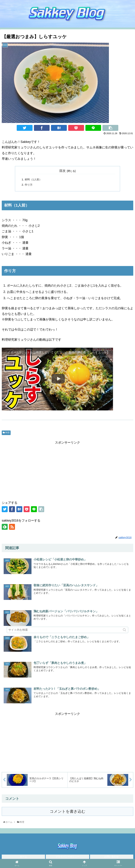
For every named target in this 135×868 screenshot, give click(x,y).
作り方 (29, 185)
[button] (125, 630)
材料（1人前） (34, 180)
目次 (62, 171)
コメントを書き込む (68, 813)
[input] (67, 630)
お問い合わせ (112, 858)
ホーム (23, 858)
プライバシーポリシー (67, 858)
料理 (7, 434)
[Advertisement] (67, 471)
